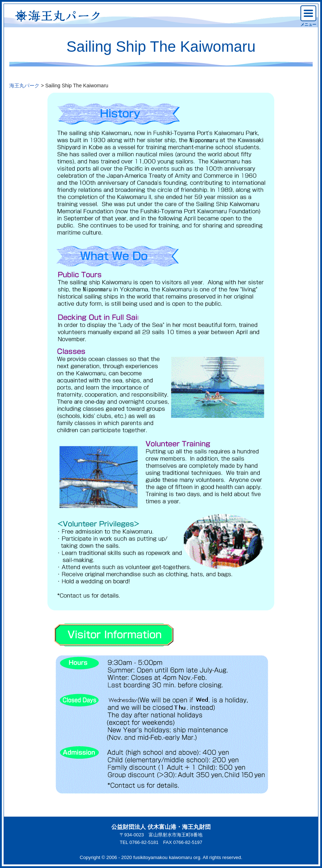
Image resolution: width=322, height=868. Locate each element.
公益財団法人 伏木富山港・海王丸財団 (161, 827)
